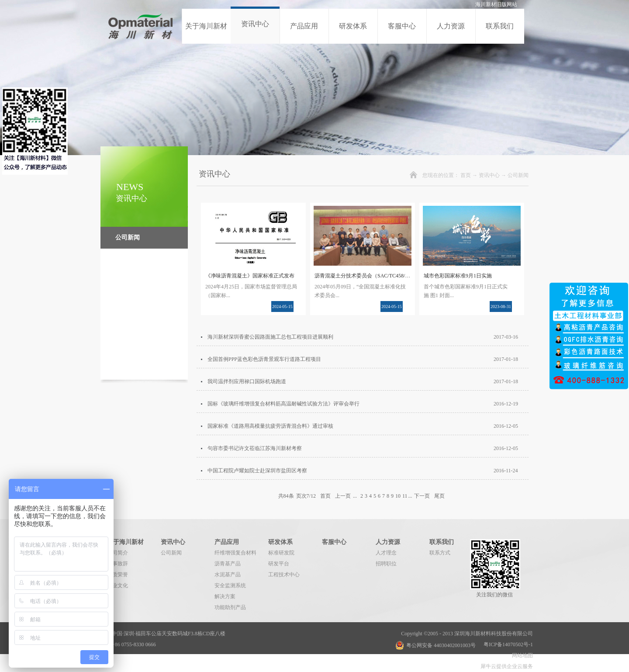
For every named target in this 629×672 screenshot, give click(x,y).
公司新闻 (518, 175)
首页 (466, 175)
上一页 (343, 496)
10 (398, 496)
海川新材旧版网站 (496, 4)
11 (405, 496)
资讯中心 (489, 175)
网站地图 (521, 655)
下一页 (422, 496)
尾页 (439, 496)
